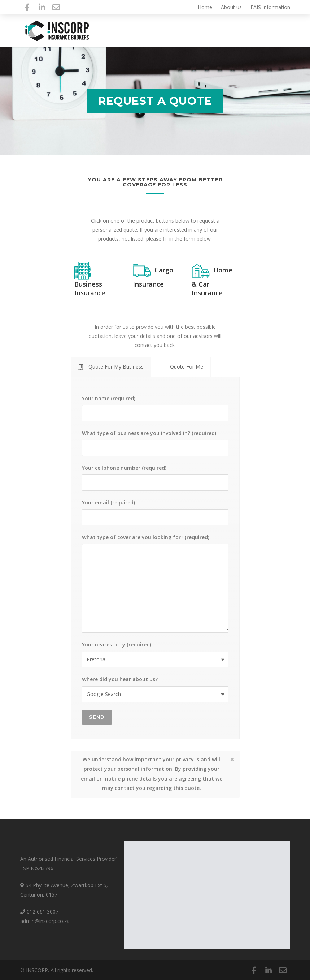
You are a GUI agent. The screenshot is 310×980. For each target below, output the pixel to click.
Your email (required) (155, 512)
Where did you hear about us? (155, 689)
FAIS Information (270, 7)
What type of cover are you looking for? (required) (155, 583)
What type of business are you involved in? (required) (155, 443)
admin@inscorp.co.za (45, 921)
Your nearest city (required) (155, 654)
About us (231, 7)
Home (205, 7)
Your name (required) (155, 408)
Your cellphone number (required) (155, 478)
